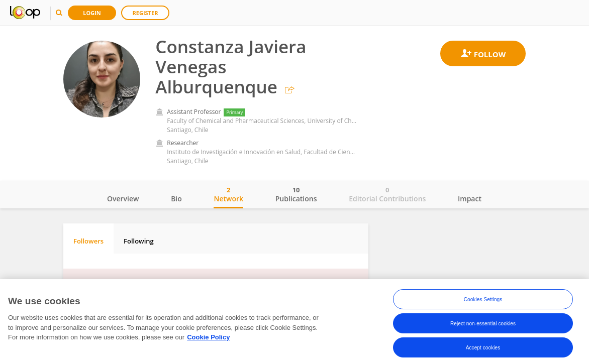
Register (145, 13)
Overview (123, 199)
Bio (176, 199)
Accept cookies (483, 350)
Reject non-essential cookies (483, 326)
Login (92, 13)
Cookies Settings (483, 301)
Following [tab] (139, 241)
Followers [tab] (88, 241)
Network (228, 194)
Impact (470, 199)
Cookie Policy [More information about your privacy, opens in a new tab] (208, 340)
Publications (296, 194)
